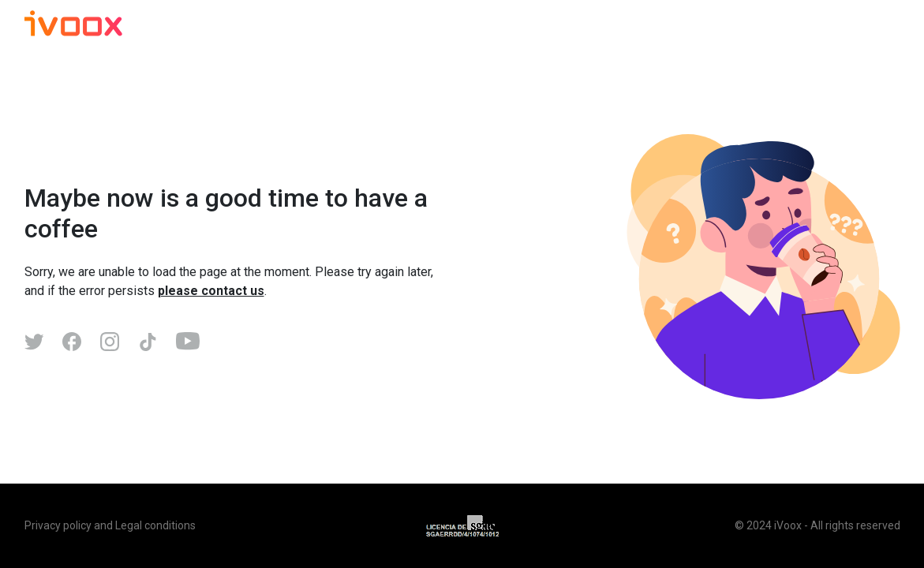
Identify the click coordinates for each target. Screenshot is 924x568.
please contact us (211, 291)
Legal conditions (155, 525)
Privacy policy (58, 525)
